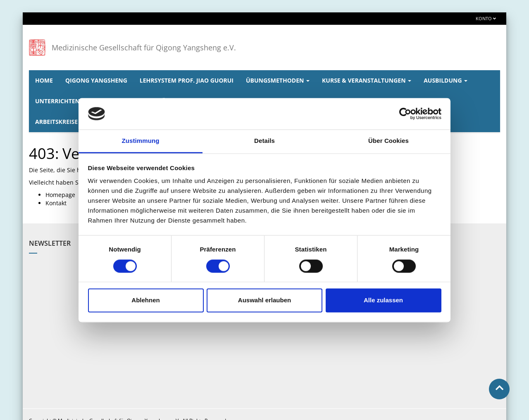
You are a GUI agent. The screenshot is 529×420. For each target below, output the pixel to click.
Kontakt (56, 203)
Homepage (60, 195)
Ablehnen (145, 300)
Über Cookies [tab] (388, 141)
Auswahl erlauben (264, 300)
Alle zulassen (383, 300)
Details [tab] (264, 141)
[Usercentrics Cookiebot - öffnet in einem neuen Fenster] (405, 114)
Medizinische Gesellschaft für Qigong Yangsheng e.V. (144, 47)
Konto (486, 18)
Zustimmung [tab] (141, 141)
